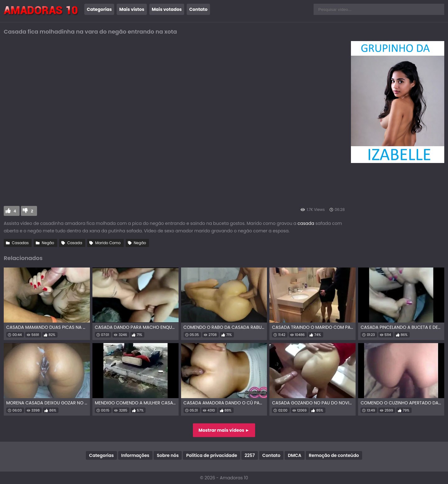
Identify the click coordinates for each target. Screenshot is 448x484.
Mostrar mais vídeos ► (224, 430)
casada (306, 223)
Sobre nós (168, 455)
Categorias (99, 9)
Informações (135, 455)
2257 (250, 455)
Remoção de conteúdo (334, 455)
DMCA (294, 455)
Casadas (20, 243)
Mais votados (167, 9)
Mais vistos (132, 9)
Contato (198, 9)
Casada (75, 243)
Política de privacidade (212, 455)
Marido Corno (108, 243)
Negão (48, 243)
